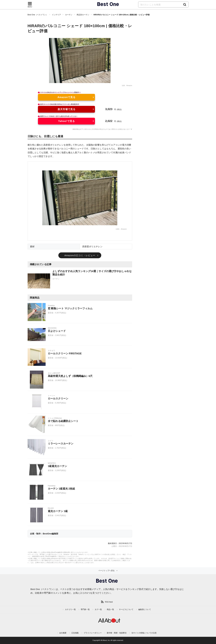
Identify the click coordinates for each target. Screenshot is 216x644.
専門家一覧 (85, 609)
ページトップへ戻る (106, 571)
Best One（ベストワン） (38, 15)
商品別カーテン (83, 15)
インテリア (56, 15)
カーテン (69, 15)
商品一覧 (110, 609)
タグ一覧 (98, 609)
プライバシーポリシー (93, 633)
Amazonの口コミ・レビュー (80, 255)
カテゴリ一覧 (70, 609)
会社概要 (63, 633)
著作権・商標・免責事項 (117, 633)
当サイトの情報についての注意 (144, 633)
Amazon (129, 86)
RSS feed (109, 602)
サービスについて (126, 609)
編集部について (145, 609)
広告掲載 (75, 633)
